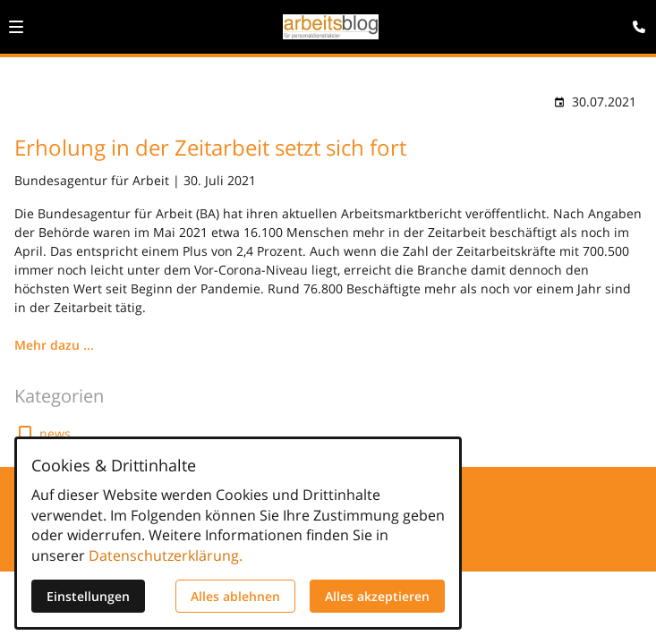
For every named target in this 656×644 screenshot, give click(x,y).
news (55, 433)
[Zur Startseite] (331, 27)
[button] (16, 27)
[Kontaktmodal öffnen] (635, 21)
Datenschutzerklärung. (166, 555)
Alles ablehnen (235, 596)
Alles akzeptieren (377, 596)
